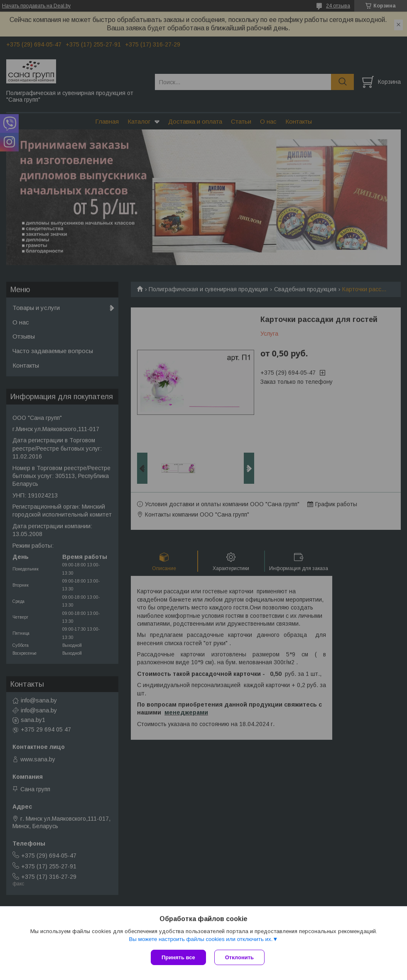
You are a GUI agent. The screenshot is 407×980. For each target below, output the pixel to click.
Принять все (178, 957)
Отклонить (239, 957)
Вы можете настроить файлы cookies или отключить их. (201, 939)
